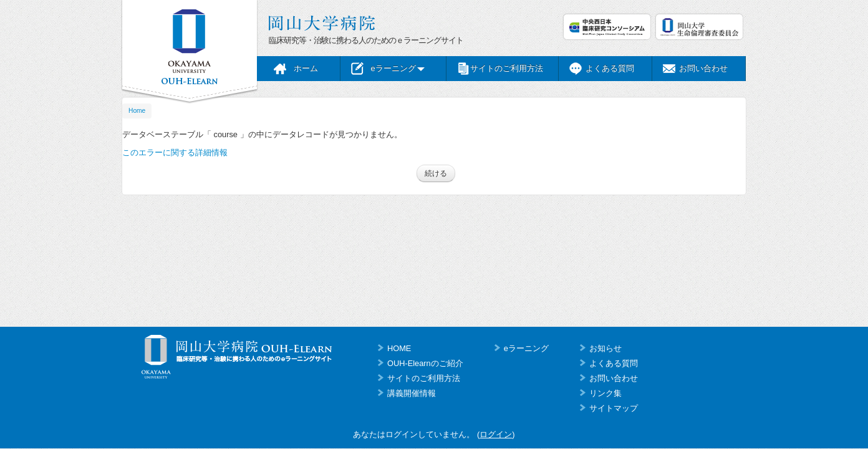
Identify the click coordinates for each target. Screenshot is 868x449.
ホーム (306, 68)
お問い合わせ (703, 68)
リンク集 (605, 393)
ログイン (496, 434)
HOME (399, 348)
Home (137, 111)
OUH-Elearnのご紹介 (425, 363)
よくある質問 (610, 68)
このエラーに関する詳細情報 (175, 152)
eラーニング (397, 68)
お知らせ (605, 348)
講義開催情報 (412, 393)
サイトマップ (614, 408)
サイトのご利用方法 (507, 68)
